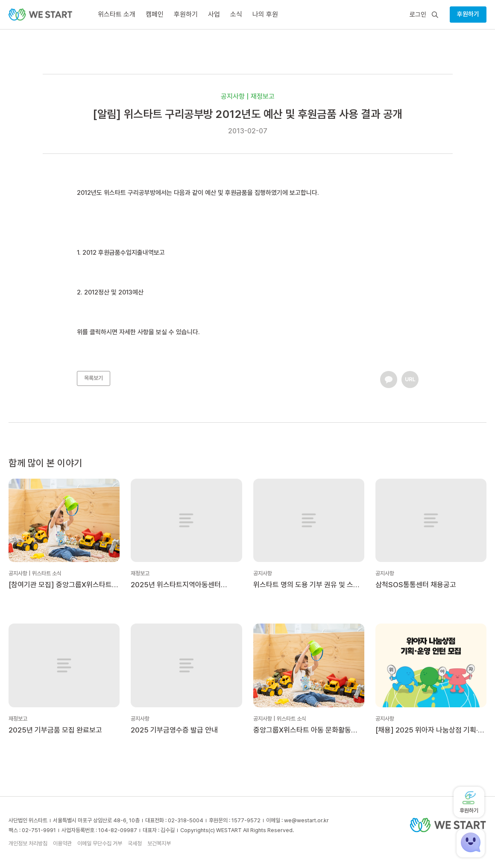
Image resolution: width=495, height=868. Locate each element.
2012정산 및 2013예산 (114, 292)
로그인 (418, 15)
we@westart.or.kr (306, 820)
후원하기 (468, 14)
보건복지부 (159, 843)
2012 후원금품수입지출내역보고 (124, 253)
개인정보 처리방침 (28, 843)
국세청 (135, 843)
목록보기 (94, 378)
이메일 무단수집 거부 (100, 843)
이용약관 (62, 843)
